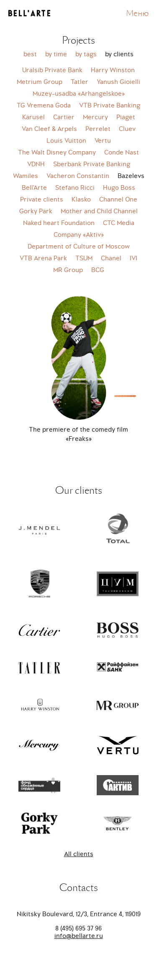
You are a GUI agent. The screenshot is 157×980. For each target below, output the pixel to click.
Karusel (33, 117)
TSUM (84, 258)
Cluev (127, 129)
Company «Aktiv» (79, 235)
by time (56, 54)
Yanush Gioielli (118, 82)
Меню (137, 13)
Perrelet (98, 129)
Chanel (111, 258)
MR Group (68, 270)
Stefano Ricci (75, 188)
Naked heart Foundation (59, 223)
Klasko (81, 199)
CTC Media (119, 223)
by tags (86, 54)
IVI (134, 258)
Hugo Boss (119, 188)
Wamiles (26, 176)
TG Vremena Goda (44, 105)
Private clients (42, 199)
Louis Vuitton (66, 141)
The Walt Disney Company (57, 152)
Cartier (64, 117)
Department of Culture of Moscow (79, 246)
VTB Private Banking (110, 105)
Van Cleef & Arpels (49, 129)
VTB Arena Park (43, 258)
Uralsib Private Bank (52, 70)
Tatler (80, 82)
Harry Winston (113, 70)
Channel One (118, 199)
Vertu (103, 141)
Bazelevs (131, 176)
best (30, 54)
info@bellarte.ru (79, 936)
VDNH (36, 164)
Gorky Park (36, 211)
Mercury (95, 117)
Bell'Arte (34, 188)
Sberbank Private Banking (92, 164)
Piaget (126, 117)
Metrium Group (40, 82)
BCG (98, 270)
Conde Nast (122, 152)
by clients (119, 54)
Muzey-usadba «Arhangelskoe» (79, 94)
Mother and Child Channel (99, 211)
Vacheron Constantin (78, 176)
